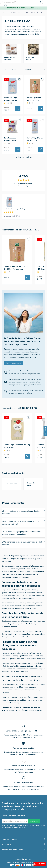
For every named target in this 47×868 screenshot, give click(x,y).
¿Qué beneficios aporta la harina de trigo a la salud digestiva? (23, 543)
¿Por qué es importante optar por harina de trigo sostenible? (23, 512)
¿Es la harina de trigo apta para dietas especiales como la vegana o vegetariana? (23, 533)
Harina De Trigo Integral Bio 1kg (14, 209)
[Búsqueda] (22, 2)
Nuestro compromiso (13, 363)
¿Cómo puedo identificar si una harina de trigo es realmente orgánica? (23, 522)
